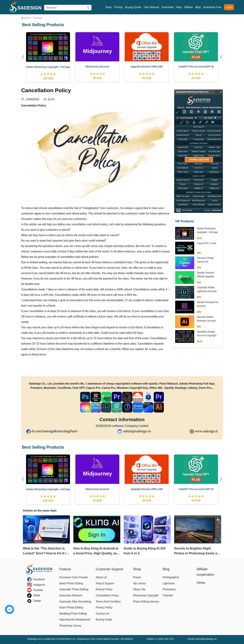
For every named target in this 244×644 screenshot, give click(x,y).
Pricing (118, 7)
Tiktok (37, 595)
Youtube (38, 590)
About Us (101, 577)
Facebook (39, 579)
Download (167, 7)
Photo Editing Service (146, 602)
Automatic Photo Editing (74, 589)
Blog (198, 7)
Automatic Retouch (71, 595)
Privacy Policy (104, 607)
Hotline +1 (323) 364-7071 (161, 639)
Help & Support (105, 583)
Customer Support (109, 569)
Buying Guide (133, 7)
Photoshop (169, 589)
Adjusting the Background (75, 620)
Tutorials (168, 595)
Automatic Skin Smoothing (75, 602)
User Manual (151, 7)
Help (179, 7)
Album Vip (139, 589)
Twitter (37, 601)
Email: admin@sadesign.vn (202, 639)
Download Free (212, 7)
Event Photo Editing (71, 607)
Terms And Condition (108, 602)
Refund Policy (104, 589)
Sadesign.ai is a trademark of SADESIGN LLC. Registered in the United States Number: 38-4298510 (80, 639)
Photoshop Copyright (146, 595)
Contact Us (102, 614)
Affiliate (188, 7)
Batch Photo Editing (71, 583)
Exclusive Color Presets (74, 577)
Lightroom (169, 583)
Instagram (39, 585)
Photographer (171, 577)
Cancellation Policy (107, 595)
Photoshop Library (70, 626)
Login (229, 7)
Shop (109, 7)
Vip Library (139, 583)
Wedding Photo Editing (73, 614)
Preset (137, 577)
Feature (65, 569)
